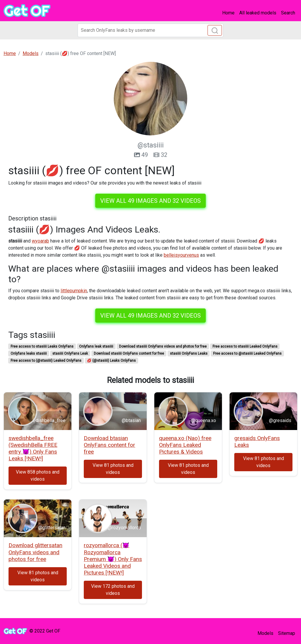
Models (265, 633)
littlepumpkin (74, 291)
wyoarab (40, 241)
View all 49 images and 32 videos (150, 201)
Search (288, 13)
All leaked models (258, 13)
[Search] (150, 30)
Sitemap (287, 633)
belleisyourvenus (181, 255)
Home (228, 13)
